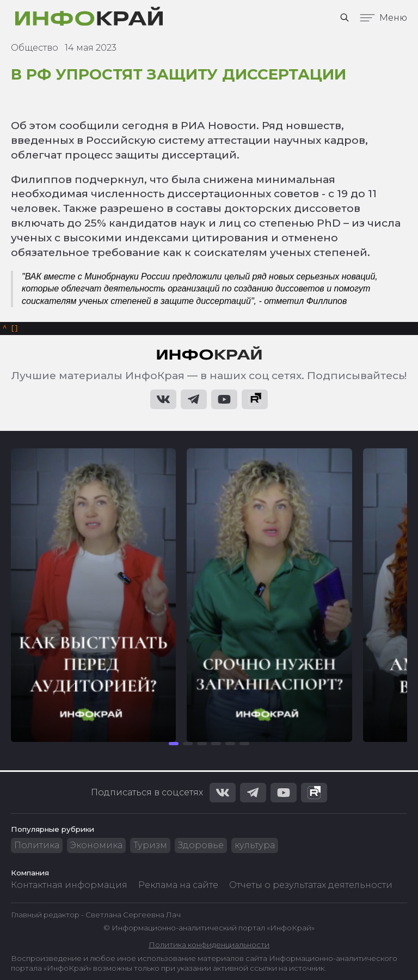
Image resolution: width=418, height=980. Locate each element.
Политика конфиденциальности (209, 945)
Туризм (150, 845)
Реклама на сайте (178, 885)
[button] (174, 745)
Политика (37, 845)
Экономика (96, 845)
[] (11, 329)
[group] (93, 597)
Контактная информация (69, 885)
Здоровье (201, 845)
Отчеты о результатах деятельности (311, 885)
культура (255, 845)
